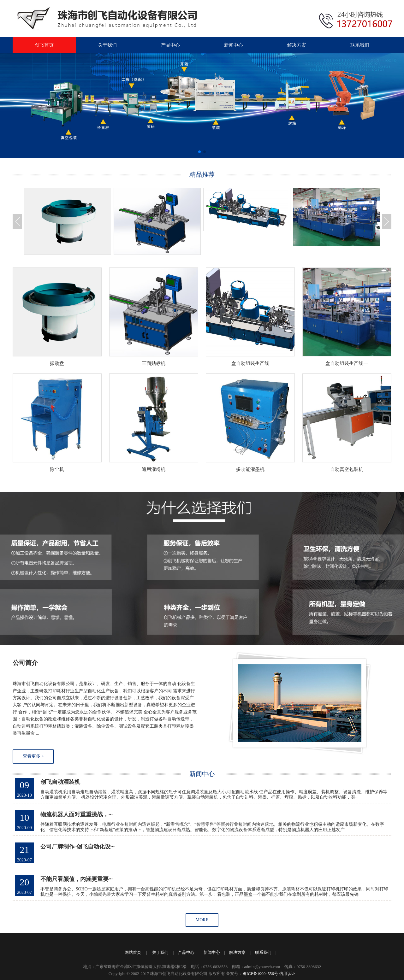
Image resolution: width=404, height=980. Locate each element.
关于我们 (107, 45)
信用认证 (287, 974)
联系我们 (360, 45)
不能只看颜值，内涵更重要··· (77, 883)
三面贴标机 (154, 363)
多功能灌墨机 (250, 469)
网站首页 (133, 952)
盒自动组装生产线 (250, 363)
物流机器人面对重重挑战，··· (77, 818)
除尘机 (57, 469)
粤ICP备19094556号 (260, 974)
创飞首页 (44, 45)
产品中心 (170, 45)
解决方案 (297, 45)
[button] (199, 152)
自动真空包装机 (347, 469)
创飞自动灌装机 (60, 786)
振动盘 (57, 363)
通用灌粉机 (154, 469)
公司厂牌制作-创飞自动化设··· (78, 850)
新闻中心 (234, 45)
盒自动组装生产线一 (347, 363)
